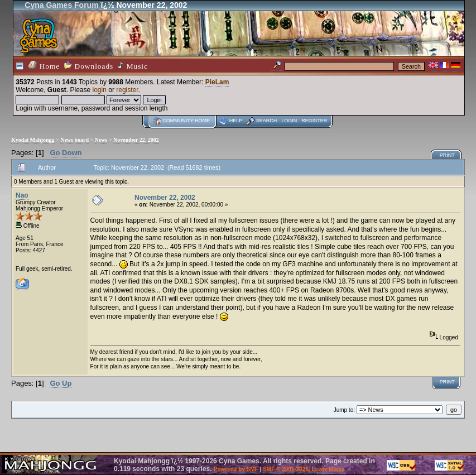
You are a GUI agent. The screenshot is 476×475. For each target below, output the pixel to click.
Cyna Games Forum (61, 5)
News (101, 140)
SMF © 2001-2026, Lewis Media (304, 469)
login (100, 90)
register (127, 90)
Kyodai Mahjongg (33, 140)
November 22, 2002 (136, 140)
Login (289, 121)
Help (236, 121)
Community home (186, 121)
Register (314, 121)
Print (447, 155)
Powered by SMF (236, 469)
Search (267, 121)
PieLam (217, 82)
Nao (22, 195)
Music (133, 66)
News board (74, 140)
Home (44, 66)
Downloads (89, 66)
